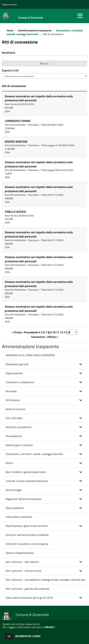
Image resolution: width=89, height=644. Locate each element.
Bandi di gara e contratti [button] (19, 445)
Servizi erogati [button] (14, 490)
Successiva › (39, 337)
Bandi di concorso (16, 409)
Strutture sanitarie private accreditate (27, 535)
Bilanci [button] (10, 463)
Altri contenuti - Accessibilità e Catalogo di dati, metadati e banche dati (46, 580)
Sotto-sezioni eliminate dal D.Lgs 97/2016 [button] (29, 598)
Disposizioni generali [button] (17, 364)
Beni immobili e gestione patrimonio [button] (26, 472)
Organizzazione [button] (14, 373)
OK (9, 636)
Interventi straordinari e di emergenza (27, 544)
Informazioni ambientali (19, 517)
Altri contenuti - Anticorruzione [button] (23, 571)
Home (10, 30)
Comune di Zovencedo (31, 18)
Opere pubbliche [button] (15, 508)
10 (54, 332)
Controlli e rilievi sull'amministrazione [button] (27, 481)
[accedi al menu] (80, 16)
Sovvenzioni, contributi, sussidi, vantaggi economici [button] (34, 454)
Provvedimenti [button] (14, 436)
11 (58, 332)
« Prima (17, 332)
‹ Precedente (30, 332)
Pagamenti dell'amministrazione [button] (24, 499)
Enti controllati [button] (14, 418)
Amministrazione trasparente (35, 30)
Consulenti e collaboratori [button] (20, 382)
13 (65, 332)
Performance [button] (13, 400)
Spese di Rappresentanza (20, 553)
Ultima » (53, 337)
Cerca (44, 63)
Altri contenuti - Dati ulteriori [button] (22, 562)
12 (62, 332)
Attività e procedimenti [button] (19, 427)
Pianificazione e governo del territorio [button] (27, 526)
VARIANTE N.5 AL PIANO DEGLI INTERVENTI (30, 355)
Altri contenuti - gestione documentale (28, 589)
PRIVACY (50, 627)
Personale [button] (11, 391)
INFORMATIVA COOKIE (28, 636)
